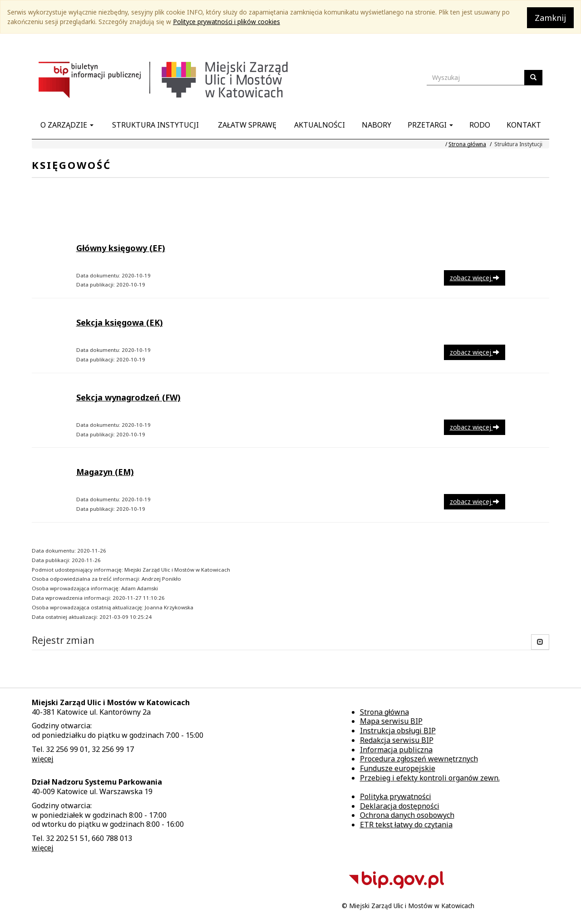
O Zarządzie (67, 125)
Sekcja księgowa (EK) (120, 322)
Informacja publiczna (396, 750)
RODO (480, 125)
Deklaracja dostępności (400, 806)
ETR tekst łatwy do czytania (406, 825)
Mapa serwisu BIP (391, 721)
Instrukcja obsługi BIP (398, 731)
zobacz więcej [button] (475, 278)
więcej (43, 759)
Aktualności (320, 125)
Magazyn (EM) (105, 472)
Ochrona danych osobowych (407, 815)
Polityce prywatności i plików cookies (226, 22)
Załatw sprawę (247, 125)
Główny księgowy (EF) (121, 248)
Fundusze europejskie (398, 768)
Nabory (377, 125)
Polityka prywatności (396, 796)
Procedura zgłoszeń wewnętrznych (419, 759)
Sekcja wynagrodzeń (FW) (128, 397)
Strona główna (467, 144)
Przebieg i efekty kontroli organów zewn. (430, 778)
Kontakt (524, 125)
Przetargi (430, 125)
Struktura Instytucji (155, 125)
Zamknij (550, 18)
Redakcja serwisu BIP (397, 740)
